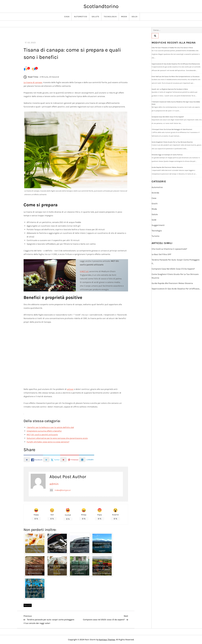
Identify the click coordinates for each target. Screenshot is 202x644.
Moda (124, 17)
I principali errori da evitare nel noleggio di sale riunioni (172, 129)
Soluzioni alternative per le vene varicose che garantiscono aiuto (57, 438)
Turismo (155, 236)
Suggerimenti (158, 225)
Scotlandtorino (101, 6)
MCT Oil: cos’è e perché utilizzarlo (42, 435)
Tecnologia (110, 17)
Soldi (135, 17)
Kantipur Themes (107, 640)
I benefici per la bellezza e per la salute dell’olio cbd (50, 427)
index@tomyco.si (60, 490)
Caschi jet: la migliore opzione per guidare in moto (170, 89)
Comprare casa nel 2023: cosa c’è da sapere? (168, 117)
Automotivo (81, 17)
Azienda (155, 193)
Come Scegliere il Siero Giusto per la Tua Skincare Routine (172, 142)
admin (54, 484)
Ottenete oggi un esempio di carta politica (167, 155)
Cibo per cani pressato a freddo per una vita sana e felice (172, 48)
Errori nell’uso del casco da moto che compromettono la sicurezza (176, 77)
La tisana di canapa (33, 82)
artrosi (70, 389)
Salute (96, 17)
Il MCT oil (84, 271)
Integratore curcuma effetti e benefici (44, 431)
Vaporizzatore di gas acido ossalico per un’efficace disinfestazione (176, 64)
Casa (67, 17)
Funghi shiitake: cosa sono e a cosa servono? (48, 442)
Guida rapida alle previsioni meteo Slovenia (167, 167)
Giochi (155, 204)
